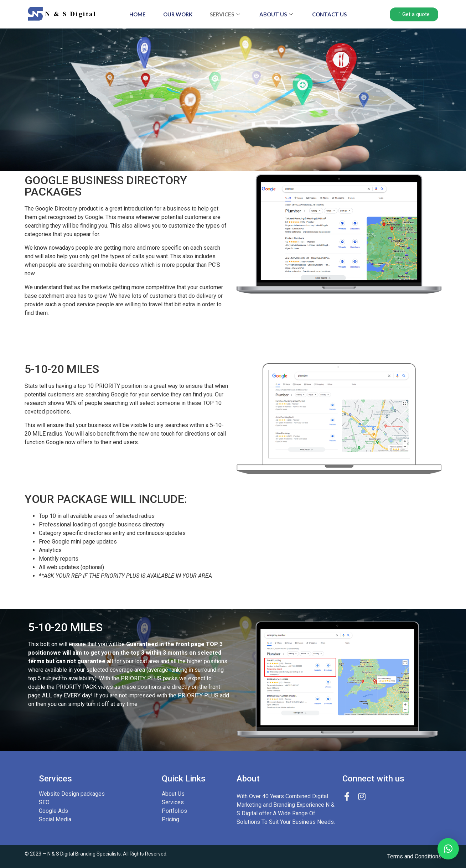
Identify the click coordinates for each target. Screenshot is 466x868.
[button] (448, 849)
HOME (137, 14)
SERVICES (226, 14)
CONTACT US (330, 14)
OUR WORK (177, 14)
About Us (277, 14)
